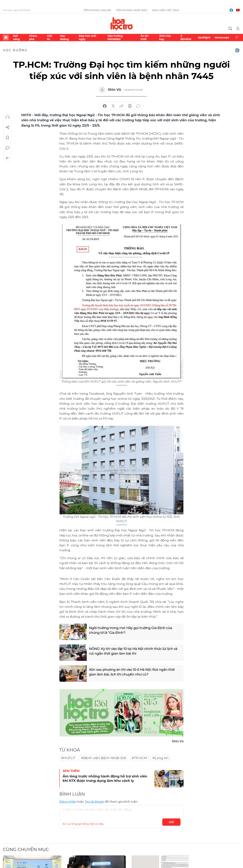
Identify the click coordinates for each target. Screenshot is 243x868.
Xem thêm (237, 38)
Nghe (7, 117)
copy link (121, 106)
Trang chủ (6, 38)
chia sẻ (105, 106)
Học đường (64, 38)
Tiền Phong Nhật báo (131, 10)
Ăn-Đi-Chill (145, 38)
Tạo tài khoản (94, 802)
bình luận (138, 106)
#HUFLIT (68, 758)
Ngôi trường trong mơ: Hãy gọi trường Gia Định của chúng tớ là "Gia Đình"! (131, 630)
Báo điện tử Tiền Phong (122, 24)
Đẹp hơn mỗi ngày (87, 38)
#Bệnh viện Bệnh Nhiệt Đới (104, 758)
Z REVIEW (186, 38)
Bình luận (7, 148)
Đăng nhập (68, 802)
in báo (130, 106)
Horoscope (222, 38)
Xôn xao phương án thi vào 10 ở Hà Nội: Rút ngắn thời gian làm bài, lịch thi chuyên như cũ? (132, 672)
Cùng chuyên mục (26, 849)
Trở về (7, 158)
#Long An (161, 758)
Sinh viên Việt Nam (165, 10)
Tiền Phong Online (97, 10)
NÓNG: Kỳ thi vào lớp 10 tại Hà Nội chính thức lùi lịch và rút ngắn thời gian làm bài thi (133, 651)
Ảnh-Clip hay (165, 38)
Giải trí (50, 38)
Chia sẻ (7, 127)
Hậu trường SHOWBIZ (115, 38)
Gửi (171, 822)
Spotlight (204, 38)
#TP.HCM (139, 758)
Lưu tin (7, 138)
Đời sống (16, 38)
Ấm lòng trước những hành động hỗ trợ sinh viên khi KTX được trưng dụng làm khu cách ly (105, 778)
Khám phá (33, 38)
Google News (237, 50)
